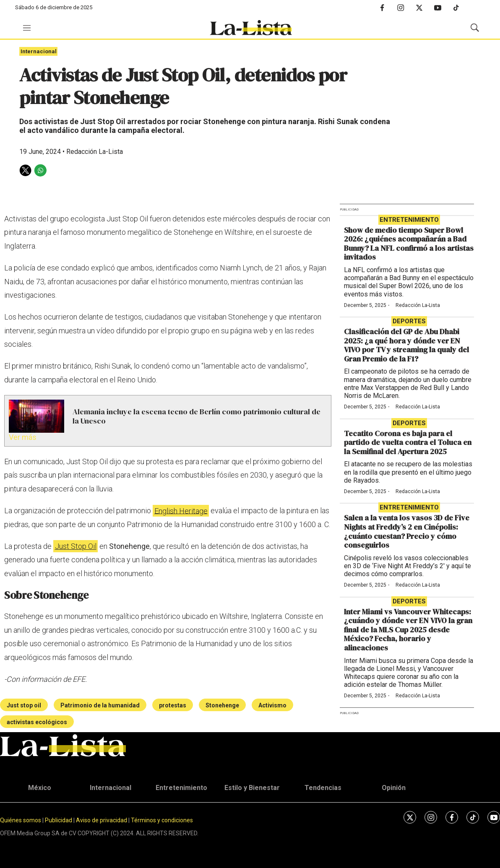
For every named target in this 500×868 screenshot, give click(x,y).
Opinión (394, 788)
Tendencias (323, 788)
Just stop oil (24, 705)
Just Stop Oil (76, 546)
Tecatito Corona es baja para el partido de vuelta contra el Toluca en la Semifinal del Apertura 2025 (408, 442)
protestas (173, 705)
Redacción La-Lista (418, 305)
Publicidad (59, 820)
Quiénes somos (21, 820)
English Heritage (181, 511)
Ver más (23, 437)
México (40, 788)
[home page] (251, 28)
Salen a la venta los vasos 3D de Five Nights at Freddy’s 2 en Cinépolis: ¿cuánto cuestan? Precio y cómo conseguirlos (407, 531)
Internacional (39, 51)
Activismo (272, 705)
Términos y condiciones (162, 820)
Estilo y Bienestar (252, 788)
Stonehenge (222, 705)
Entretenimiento (409, 220)
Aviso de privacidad (102, 820)
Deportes (409, 321)
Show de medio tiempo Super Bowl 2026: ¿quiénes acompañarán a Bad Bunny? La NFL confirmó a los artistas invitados (409, 244)
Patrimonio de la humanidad (100, 705)
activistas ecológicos (37, 722)
